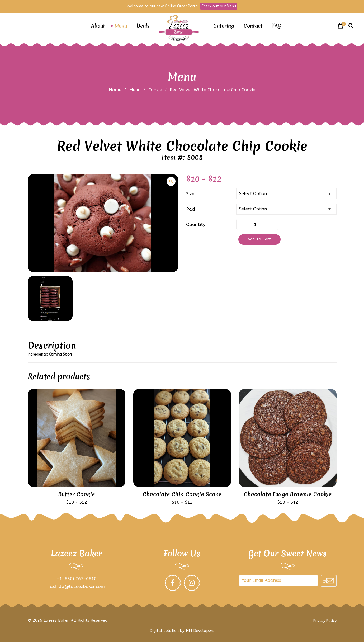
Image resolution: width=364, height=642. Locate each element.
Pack (191, 209)
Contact (253, 26)
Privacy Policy (325, 621)
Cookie (155, 90)
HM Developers (200, 631)
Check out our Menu (219, 6)
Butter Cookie (76, 494)
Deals (143, 26)
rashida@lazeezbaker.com (77, 586)
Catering (224, 26)
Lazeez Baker (56, 620)
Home (115, 90)
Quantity (196, 224)
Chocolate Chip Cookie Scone (182, 494)
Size (190, 194)
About (98, 26)
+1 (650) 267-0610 (77, 579)
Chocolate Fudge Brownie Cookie (288, 494)
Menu (121, 26)
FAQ (277, 26)
